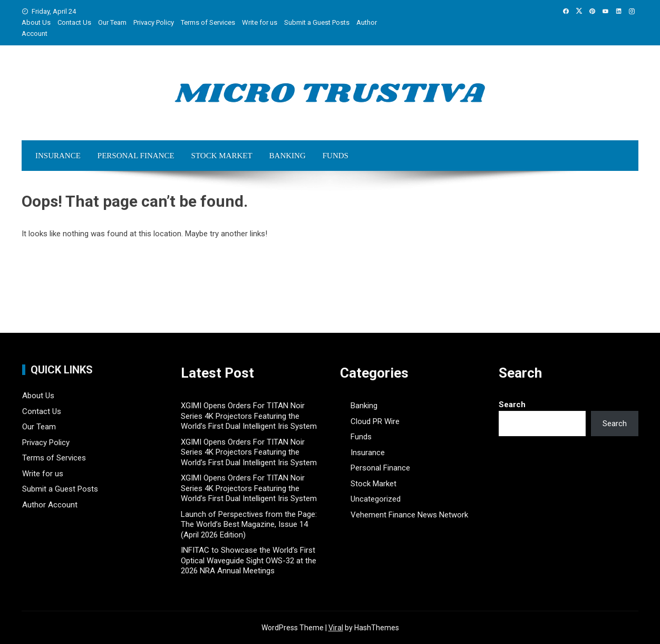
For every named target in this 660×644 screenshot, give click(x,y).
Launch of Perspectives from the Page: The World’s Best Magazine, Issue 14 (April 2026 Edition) (249, 525)
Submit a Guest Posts (317, 22)
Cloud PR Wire (375, 421)
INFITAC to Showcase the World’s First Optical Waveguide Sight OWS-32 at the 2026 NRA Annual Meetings (249, 560)
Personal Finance (136, 156)
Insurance (58, 156)
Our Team (112, 22)
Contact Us (74, 22)
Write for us (260, 22)
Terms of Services (208, 22)
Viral (336, 628)
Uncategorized (376, 499)
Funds (336, 156)
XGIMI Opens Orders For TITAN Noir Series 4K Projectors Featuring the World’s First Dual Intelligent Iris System (249, 416)
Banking (288, 156)
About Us (36, 22)
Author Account (50, 505)
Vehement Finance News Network (409, 515)
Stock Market (222, 156)
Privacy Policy (154, 22)
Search (512, 405)
